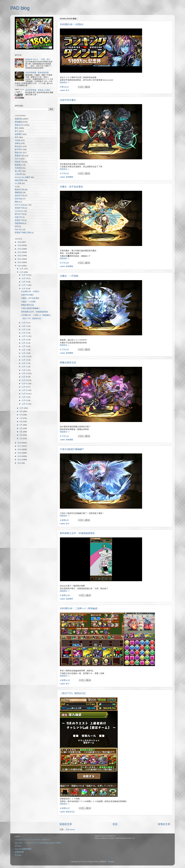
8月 (21, 415)
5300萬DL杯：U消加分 (72, 24)
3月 (21, 432)
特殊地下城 (19, 162)
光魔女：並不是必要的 (71, 187)
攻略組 (17, 143)
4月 (21, 428)
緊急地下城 (19, 190)
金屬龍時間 (19, 852)
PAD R (17, 159)
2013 (20, 460)
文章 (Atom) (70, 830)
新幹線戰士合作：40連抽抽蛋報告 (77, 533)
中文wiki (18, 855)
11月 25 (25, 323)
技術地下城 (19, 196)
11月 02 (25, 400)
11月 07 (25, 384)
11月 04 (25, 394)
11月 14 (25, 360)
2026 (20, 242)
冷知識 (17, 140)
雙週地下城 (19, 156)
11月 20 (25, 340)
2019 (20, 266)
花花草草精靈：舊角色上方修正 (38, 90)
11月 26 (25, 289)
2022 (20, 256)
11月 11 (25, 370)
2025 (20, 245)
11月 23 (25, 329)
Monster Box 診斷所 (23, 177)
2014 (20, 456)
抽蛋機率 (70, 599)
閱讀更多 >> (65, 82)
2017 (20, 446)
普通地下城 (19, 220)
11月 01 (25, 404)
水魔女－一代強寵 (69, 276)
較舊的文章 (164, 824)
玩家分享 (18, 217)
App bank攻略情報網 (23, 849)
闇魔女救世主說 (68, 363)
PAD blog (20, 8)
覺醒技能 (18, 193)
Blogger (111, 862)
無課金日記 (70, 812)
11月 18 (25, 346)
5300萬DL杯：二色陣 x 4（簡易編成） (80, 608)
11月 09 (25, 377)
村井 (17, 137)
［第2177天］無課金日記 (73, 693)
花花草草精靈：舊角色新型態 (37, 73)
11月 (22, 272)
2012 (20, 463)
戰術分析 (18, 153)
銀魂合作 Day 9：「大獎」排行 (38, 59)
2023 (20, 252)
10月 (22, 408)
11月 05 (25, 390)
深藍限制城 (19, 223)
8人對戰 (18, 183)
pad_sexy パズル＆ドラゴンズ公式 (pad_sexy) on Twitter (38, 843)
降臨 (17, 202)
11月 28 (25, 282)
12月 (22, 269)
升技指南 (18, 168)
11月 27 (25, 285)
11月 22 (25, 333)
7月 (21, 418)
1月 (21, 438)
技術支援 (18, 199)
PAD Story (19, 229)
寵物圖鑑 (70, 177)
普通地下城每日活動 (23, 233)
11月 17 (25, 350)
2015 (20, 453)
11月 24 (25, 326)
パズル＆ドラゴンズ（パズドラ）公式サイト (33, 840)
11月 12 (25, 367)
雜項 (17, 128)
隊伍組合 (18, 146)
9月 (21, 411)
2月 (21, 435)
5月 (21, 425)
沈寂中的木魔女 (68, 100)
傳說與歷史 (19, 180)
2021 (20, 259)
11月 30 (25, 275)
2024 (20, 249)
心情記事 (18, 174)
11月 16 (25, 353)
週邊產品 (18, 165)
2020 (20, 262)
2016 (20, 449)
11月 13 (25, 363)
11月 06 (25, 387)
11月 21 (25, 336)
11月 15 (25, 356)
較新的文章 (66, 824)
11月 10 (25, 373)
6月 (21, 422)
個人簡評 (18, 171)
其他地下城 (19, 208)
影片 (68, 90)
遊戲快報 (18, 119)
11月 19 (25, 343)
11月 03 (25, 397)
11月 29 (25, 278)
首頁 (115, 824)
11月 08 (25, 380)
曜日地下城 (19, 214)
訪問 (17, 226)
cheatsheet (19, 211)
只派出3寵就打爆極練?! (72, 449)
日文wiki (18, 846)
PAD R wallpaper (21, 205)
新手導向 (18, 150)
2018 (20, 443)
